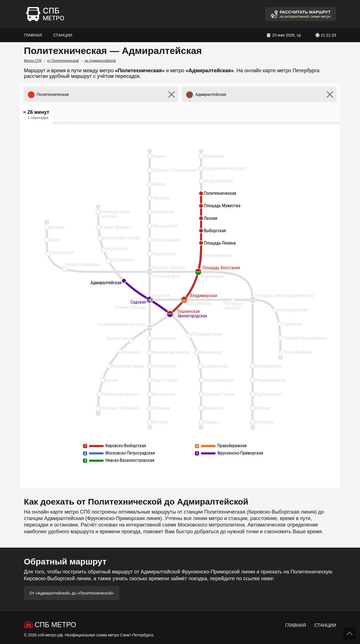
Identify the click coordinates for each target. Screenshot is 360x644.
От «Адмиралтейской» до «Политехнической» (72, 593)
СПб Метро (55, 625)
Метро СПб (33, 61)
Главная (33, 35)
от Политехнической (63, 61)
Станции (63, 35)
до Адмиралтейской (100, 61)
